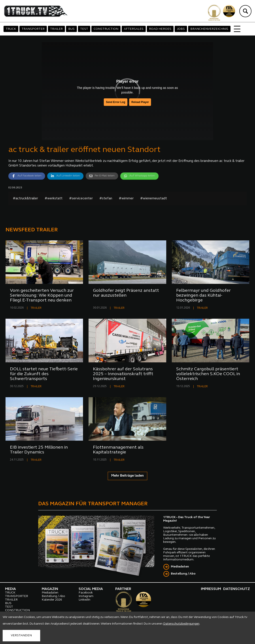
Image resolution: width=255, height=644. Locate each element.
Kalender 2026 (52, 600)
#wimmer (126, 199)
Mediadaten (180, 567)
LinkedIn (84, 600)
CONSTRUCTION (106, 29)
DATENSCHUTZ (237, 589)
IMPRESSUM (211, 589)
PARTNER (123, 589)
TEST (84, 29)
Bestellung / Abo (183, 574)
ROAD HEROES (160, 29)
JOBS (181, 29)
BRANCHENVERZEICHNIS (209, 29)
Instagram (86, 596)
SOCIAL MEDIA (91, 589)
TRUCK (11, 29)
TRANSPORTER (33, 29)
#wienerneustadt (154, 199)
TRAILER (56, 29)
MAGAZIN (50, 589)
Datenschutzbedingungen (181, 624)
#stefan (106, 199)
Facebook (86, 593)
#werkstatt (54, 199)
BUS (71, 29)
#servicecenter (81, 199)
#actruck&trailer (25, 199)
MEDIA (10, 589)
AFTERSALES (134, 29)
